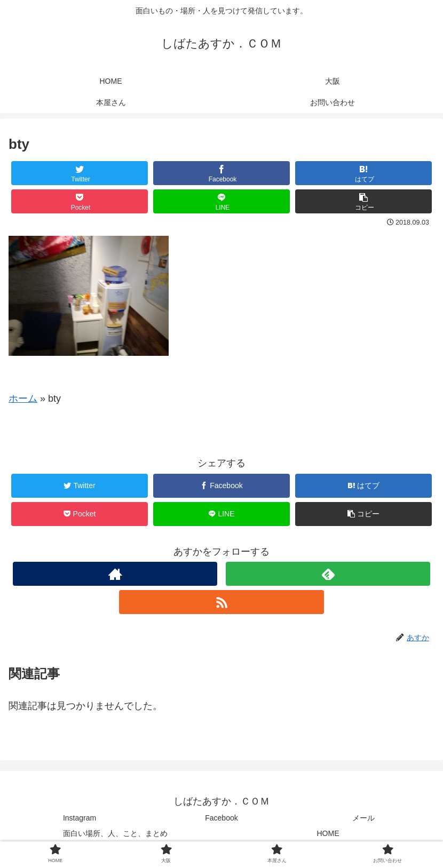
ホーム (23, 399)
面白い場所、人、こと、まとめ (115, 833)
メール (363, 818)
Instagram (80, 818)
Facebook (221, 818)
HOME (328, 833)
